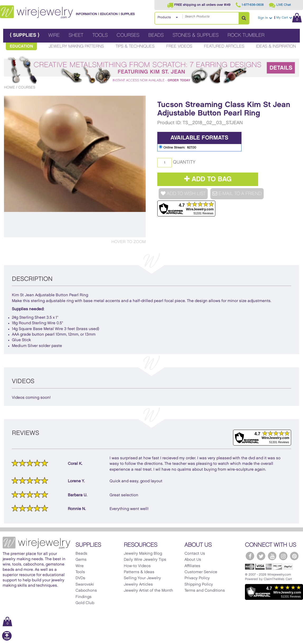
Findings (84, 597)
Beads (156, 35)
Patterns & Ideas (139, 572)
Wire (54, 35)
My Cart (289, 18)
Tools (100, 35)
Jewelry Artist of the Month (148, 591)
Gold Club (85, 603)
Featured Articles (224, 46)
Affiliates (192, 566)
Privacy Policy (197, 578)
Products (164, 17)
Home (10, 87)
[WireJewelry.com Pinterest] (294, 556)
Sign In (265, 18)
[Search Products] (244, 18)
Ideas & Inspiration (276, 46)
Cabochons (86, 591)
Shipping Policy (199, 585)
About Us (193, 560)
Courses (128, 35)
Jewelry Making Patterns (76, 46)
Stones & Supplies (196, 35)
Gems (81, 560)
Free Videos (179, 46)
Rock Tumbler (246, 35)
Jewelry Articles (138, 585)
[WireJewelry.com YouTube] (272, 556)
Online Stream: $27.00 (177, 147)
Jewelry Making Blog (143, 554)
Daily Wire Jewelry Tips (145, 560)
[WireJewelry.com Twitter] (261, 556)
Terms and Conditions (205, 591)
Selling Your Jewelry (142, 578)
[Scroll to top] (7, 640)
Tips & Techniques (135, 46)
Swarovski (85, 585)
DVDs (80, 578)
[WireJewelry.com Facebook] (250, 556)
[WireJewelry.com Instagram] (283, 556)
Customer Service (201, 572)
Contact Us (195, 554)
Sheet (76, 35)
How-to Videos (137, 566)
